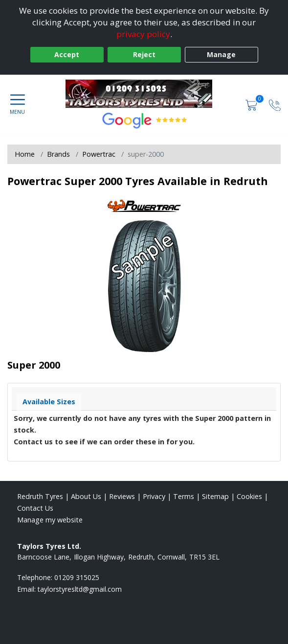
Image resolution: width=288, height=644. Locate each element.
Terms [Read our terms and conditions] (184, 496)
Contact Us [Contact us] (35, 508)
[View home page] (144, 94)
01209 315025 (77, 577)
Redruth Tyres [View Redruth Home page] (40, 496)
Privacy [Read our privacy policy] (154, 496)
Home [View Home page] (25, 154)
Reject (144, 54)
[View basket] (252, 104)
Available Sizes (49, 402)
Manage (221, 54)
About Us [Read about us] (86, 496)
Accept (67, 54)
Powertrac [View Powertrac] (99, 154)
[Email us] (80, 589)
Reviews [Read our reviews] (122, 496)
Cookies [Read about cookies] (249, 496)
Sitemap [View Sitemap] (215, 496)
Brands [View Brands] (58, 154)
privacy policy (143, 34)
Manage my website (50, 520)
